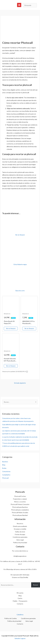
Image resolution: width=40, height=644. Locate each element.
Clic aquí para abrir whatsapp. (20, 575)
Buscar (36, 585)
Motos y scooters (20, 502)
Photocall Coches (20, 496)
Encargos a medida (20, 529)
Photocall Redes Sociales (20, 512)
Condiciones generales (20, 537)
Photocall (5, 478)
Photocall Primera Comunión (20, 504)
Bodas (4, 468)
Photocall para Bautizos (20, 507)
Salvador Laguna (20, 638)
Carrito (20, 598)
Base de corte (20, 291)
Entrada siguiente (20, 383)
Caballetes (20, 615)
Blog (4, 465)
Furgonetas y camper (20, 499)
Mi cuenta (20, 593)
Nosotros (20, 523)
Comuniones (6, 471)
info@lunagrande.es (20, 556)
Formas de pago (20, 534)
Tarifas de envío (20, 532)
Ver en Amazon (20, 235)
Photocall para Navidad (20, 515)
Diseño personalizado (20, 526)
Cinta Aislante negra (20, 264)
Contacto (20, 604)
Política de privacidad (20, 543)
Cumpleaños (6, 475)
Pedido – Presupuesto (20, 601)
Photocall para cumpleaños (20, 510)
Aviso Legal (20, 540)
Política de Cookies (11, 618)
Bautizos (5, 462)
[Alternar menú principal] (19, 5)
